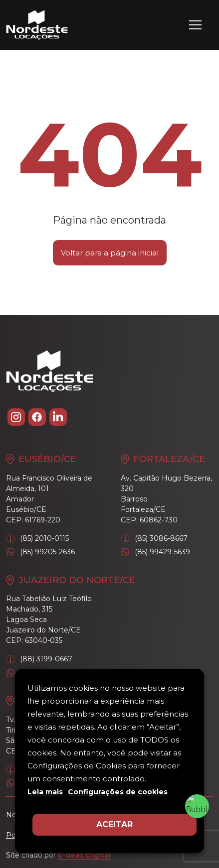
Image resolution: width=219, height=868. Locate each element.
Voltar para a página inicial (110, 253)
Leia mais (45, 792)
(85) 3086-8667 (154, 539)
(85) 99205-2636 (40, 552)
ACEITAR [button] (114, 824)
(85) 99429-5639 (155, 552)
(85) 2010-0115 (37, 539)
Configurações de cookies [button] (118, 792)
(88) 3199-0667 (39, 659)
